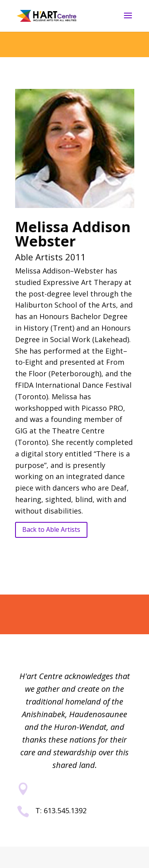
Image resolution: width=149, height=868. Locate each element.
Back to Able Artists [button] (51, 529)
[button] (128, 21)
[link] (46, 15)
